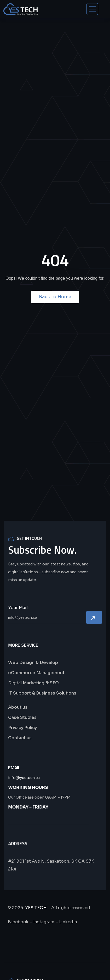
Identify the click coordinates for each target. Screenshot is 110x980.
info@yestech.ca (24, 778)
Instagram (44, 922)
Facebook (18, 922)
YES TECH (36, 908)
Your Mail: (18, 608)
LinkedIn (68, 922)
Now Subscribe (94, 617)
